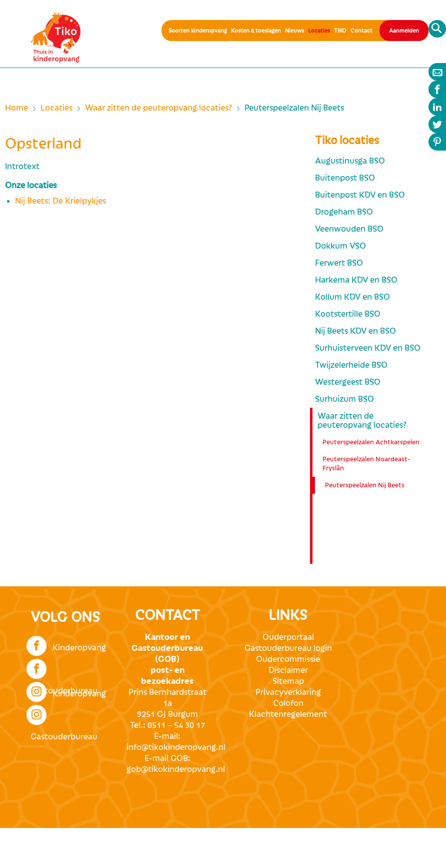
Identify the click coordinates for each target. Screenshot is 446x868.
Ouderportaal (288, 637)
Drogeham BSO (344, 212)
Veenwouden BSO (349, 229)
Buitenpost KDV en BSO (360, 195)
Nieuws (294, 31)
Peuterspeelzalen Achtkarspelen (371, 442)
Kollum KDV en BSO (352, 297)
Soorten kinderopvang (198, 31)
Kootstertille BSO (348, 314)
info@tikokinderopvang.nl (176, 747)
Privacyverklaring (288, 692)
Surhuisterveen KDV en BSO (368, 348)
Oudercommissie (288, 659)
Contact (361, 31)
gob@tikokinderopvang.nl (176, 769)
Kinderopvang (66, 645)
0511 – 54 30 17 (176, 725)
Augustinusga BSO (350, 161)
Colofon (288, 703)
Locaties (319, 31)
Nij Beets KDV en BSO (355, 331)
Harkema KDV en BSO (356, 280)
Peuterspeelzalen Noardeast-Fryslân (366, 464)
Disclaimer (288, 670)
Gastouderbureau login (288, 648)
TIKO (340, 31)
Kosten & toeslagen (256, 31)
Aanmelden (404, 31)
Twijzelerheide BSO (351, 365)
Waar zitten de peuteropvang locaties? (158, 108)
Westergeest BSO (348, 382)
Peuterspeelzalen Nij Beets (365, 485)
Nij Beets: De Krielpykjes (60, 201)
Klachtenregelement (288, 714)
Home (16, 108)
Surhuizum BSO (344, 399)
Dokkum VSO (340, 246)
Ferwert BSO (339, 263)
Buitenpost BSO (345, 178)
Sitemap (288, 681)
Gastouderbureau (62, 668)
